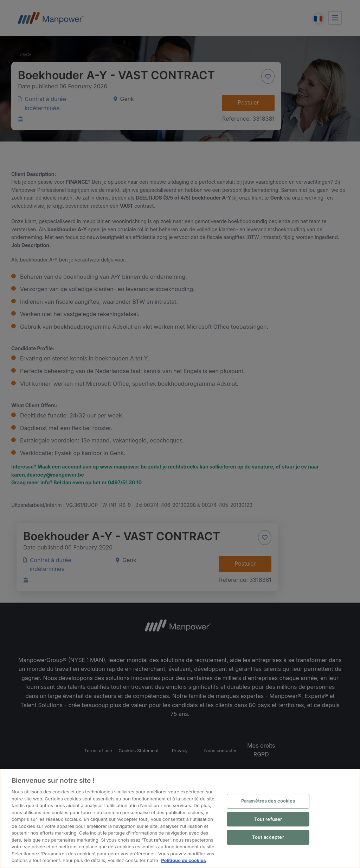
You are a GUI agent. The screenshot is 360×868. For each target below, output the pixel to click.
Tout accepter (268, 837)
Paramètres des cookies (268, 801)
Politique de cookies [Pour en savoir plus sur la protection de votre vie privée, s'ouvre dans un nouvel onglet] (183, 860)
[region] (180, 818)
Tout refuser (268, 819)
